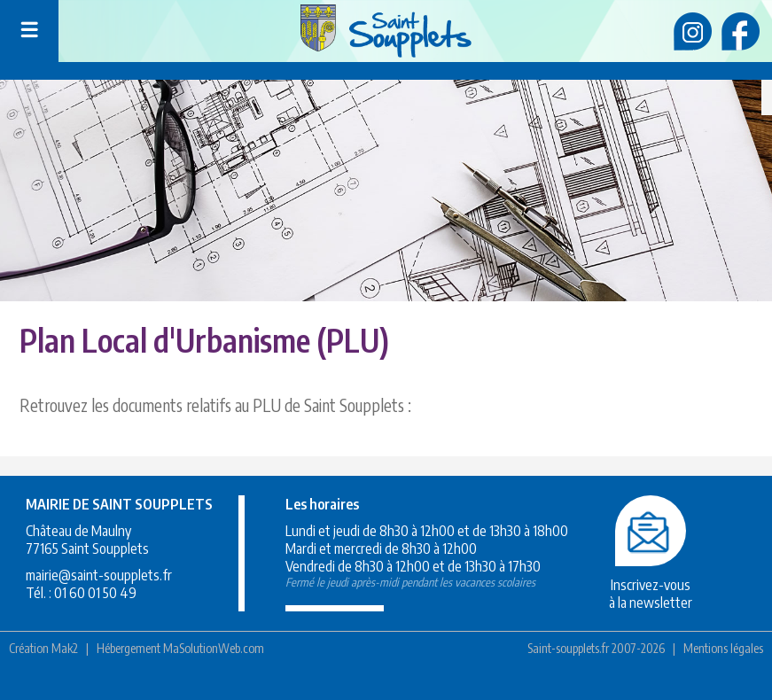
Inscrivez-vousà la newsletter (651, 585)
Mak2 (65, 648)
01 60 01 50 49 (95, 593)
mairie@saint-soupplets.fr (99, 575)
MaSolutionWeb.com (214, 648)
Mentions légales (723, 648)
